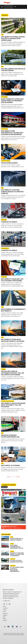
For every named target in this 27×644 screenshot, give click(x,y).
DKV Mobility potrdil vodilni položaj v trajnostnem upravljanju (13, 38)
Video (4, 617)
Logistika (5, 615)
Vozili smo (5, 608)
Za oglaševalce (6, 601)
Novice (4, 606)
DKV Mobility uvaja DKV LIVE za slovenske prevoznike (12, 280)
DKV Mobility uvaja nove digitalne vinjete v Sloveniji (13, 340)
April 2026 (4, 487)
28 (24, 635)
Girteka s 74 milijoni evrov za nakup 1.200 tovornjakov (17, 554)
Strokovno (5, 613)
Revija (4, 619)
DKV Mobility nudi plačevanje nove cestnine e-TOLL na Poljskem (13, 405)
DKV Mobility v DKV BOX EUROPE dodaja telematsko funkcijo (12, 191)
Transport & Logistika (9, 485)
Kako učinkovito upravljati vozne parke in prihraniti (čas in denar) (12, 101)
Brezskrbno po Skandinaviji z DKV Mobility (13, 310)
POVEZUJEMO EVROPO (9, 163)
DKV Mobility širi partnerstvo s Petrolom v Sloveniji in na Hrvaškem (12, 133)
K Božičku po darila (9, 222)
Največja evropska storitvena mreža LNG (10, 436)
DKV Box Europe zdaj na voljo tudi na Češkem (13, 70)
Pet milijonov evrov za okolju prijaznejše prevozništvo (17, 569)
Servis (4, 612)
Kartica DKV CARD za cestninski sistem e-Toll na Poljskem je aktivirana (12, 373)
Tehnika (5, 610)
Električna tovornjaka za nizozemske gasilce (17, 547)
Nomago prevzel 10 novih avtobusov (16, 539)
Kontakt (5, 620)
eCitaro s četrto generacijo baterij (16, 561)
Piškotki (22, 633)
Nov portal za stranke (11, 465)
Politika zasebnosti (8, 635)
